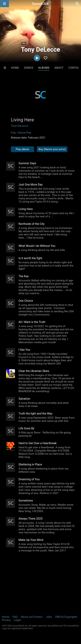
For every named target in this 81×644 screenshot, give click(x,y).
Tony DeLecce (19, 126)
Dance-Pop (24, 133)
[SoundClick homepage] (40, 4)
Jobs (49, 617)
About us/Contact (32, 617)
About (59, 68)
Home (15, 68)
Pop (13, 133)
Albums (44, 68)
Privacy (6, 620)
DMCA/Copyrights (66, 617)
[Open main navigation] (4, 4)
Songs (29, 68)
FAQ (15, 617)
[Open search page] (77, 4)
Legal (17, 620)
